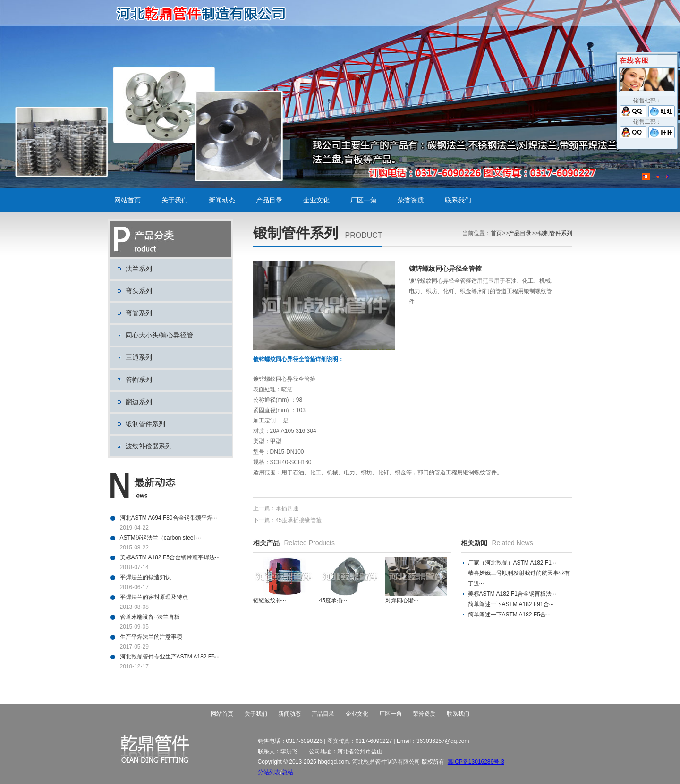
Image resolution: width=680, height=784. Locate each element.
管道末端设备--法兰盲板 (150, 617)
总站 (288, 772)
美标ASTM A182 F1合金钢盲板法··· (512, 594)
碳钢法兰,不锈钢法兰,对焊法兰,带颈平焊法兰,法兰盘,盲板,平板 (204, 13)
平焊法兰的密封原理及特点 (154, 597)
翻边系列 (139, 402)
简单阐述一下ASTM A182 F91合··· (511, 604)
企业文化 (316, 200)
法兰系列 (139, 269)
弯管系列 (139, 313)
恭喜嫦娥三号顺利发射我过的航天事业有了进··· (519, 578)
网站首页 (127, 200)
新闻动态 (222, 200)
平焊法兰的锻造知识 (145, 577)
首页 (496, 233)
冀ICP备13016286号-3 (476, 762)
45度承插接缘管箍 (299, 520)
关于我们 (175, 200)
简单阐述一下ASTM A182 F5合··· (509, 615)
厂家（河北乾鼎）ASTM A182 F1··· (512, 563)
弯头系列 (139, 291)
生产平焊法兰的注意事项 (151, 637)
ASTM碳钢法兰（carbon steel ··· (161, 538)
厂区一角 (364, 200)
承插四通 (287, 508)
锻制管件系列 (145, 424)
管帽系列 (139, 379)
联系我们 (458, 200)
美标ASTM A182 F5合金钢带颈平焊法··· (170, 557)
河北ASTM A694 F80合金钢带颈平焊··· (169, 518)
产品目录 (269, 200)
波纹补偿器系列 (149, 446)
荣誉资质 (411, 200)
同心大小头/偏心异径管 (160, 335)
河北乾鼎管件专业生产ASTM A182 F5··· (170, 657)
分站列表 (269, 772)
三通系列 (139, 357)
